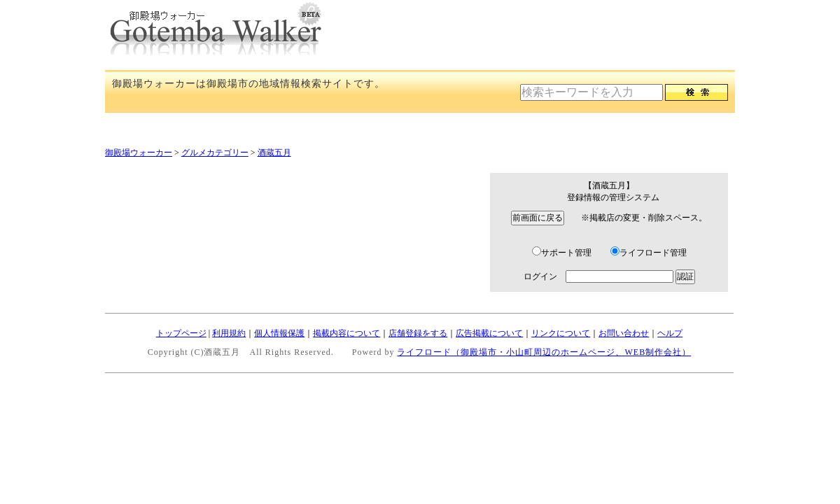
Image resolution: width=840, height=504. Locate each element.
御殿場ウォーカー (139, 153)
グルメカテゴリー (215, 153)
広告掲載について (489, 333)
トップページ (181, 333)
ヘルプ (670, 333)
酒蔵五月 (274, 153)
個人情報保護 (279, 333)
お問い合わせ (624, 333)
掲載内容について (346, 333)
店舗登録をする (418, 333)
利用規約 (229, 333)
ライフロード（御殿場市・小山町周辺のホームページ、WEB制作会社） (544, 352)
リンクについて (561, 333)
